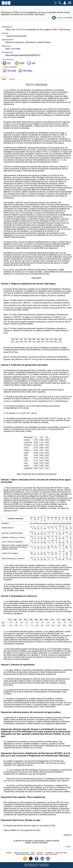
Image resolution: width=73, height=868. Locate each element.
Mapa (33, 853)
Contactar (9, 853)
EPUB (22, 63)
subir (68, 847)
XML (34, 63)
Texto (4, 79)
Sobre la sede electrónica (21, 853)
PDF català (12, 71)
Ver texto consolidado (64, 18)
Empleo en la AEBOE (51, 854)
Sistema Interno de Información (25, 854)
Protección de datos (61, 853)
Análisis (12, 79)
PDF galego (28, 71)
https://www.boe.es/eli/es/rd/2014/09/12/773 (23, 55)
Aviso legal (40, 853)
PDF (9, 63)
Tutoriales (39, 854)
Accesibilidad (49, 853)
